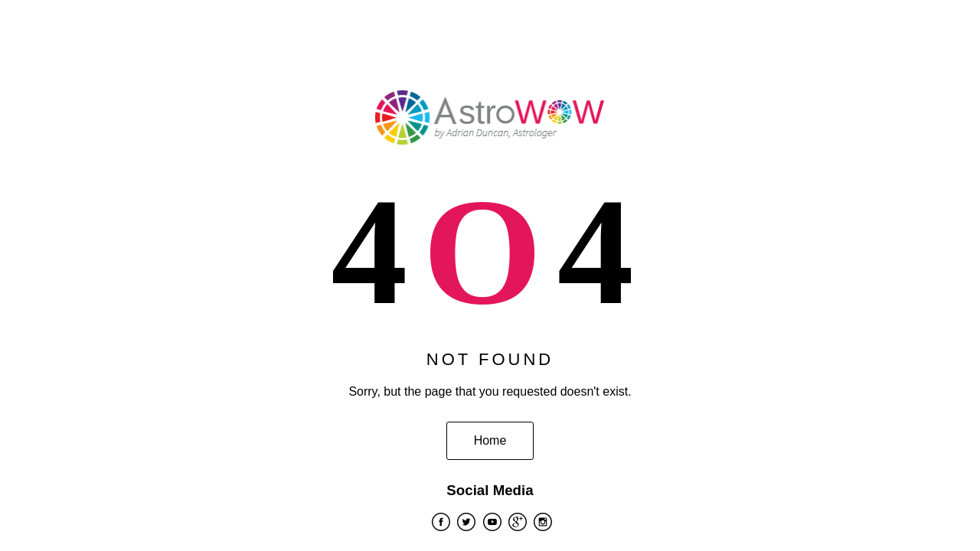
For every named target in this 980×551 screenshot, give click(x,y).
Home (490, 440)
